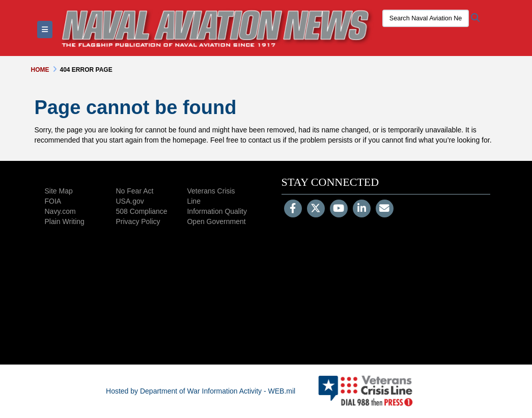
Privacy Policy (138, 221)
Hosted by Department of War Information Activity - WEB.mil (201, 391)
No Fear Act (134, 191)
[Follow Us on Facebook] (293, 209)
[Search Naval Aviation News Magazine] (426, 18)
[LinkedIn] (362, 209)
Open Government (216, 221)
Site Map (59, 191)
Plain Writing (65, 221)
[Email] (385, 209)
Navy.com (60, 211)
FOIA (53, 201)
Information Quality (217, 211)
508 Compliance (141, 211)
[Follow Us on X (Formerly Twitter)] (316, 209)
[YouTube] (339, 209)
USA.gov (130, 201)
